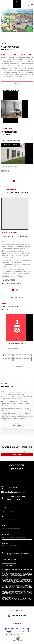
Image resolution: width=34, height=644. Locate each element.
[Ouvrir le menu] (32, 5)
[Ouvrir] (28, 5)
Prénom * (5, 517)
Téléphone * (6, 534)
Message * (5, 543)
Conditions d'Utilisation (20, 600)
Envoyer (9, 565)
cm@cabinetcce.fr (13, 286)
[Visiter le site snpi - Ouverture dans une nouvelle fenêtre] (17, 632)
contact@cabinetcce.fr (15, 492)
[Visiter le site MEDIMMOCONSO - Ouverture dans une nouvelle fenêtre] (18, 639)
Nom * (4, 508)
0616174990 (10, 283)
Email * (4, 526)
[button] (12, 25)
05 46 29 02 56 (11, 487)
